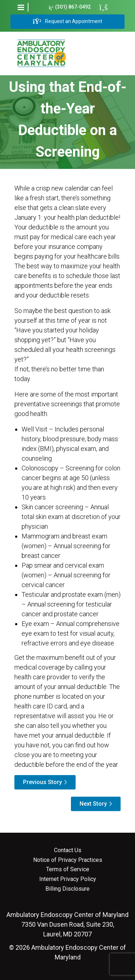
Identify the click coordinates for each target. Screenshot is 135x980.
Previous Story (42, 782)
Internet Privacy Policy (68, 879)
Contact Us (68, 850)
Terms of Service (68, 869)
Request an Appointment (67, 22)
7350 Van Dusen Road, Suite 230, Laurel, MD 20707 (67, 924)
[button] (21, 7)
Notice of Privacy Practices (68, 860)
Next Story (93, 804)
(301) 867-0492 (70, 7)
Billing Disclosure (67, 889)
